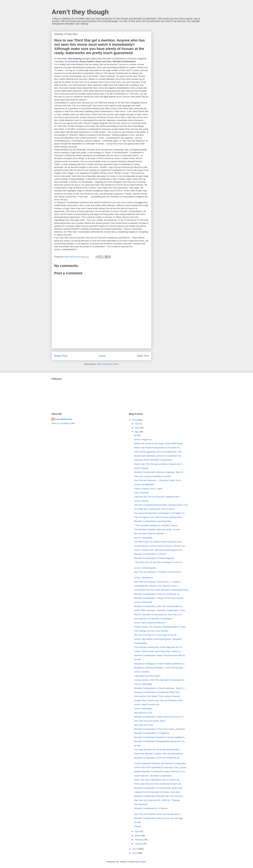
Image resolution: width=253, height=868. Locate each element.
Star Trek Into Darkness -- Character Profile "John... (158, 480)
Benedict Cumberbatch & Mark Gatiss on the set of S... (160, 717)
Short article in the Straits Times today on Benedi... (158, 696)
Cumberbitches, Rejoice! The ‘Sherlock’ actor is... (157, 586)
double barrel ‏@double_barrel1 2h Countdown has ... (159, 456)
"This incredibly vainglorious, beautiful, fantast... (157, 525)
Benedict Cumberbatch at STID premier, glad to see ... (159, 788)
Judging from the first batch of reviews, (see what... (158, 792)
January (139, 844)
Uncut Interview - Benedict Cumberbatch (153, 776)
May (137, 432)
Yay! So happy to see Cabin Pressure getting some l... (159, 517)
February (139, 840)
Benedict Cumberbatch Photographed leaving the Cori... (160, 741)
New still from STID (143, 713)
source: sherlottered (143, 578)
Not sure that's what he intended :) (150, 533)
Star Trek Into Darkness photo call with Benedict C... (158, 814)
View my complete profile (63, 423)
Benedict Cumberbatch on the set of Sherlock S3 (157, 594)
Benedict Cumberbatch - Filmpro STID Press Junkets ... (160, 598)
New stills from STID (144, 725)
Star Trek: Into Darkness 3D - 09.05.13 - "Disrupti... (158, 800)
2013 (135, 420)
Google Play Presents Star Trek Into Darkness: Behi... (159, 700)
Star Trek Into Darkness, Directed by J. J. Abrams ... (158, 582)
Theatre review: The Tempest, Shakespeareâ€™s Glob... (161, 627)
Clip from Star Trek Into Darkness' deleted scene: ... (158, 497)
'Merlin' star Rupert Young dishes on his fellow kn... (158, 448)
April (137, 831)
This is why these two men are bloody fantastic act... (158, 784)
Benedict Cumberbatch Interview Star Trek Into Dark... (159, 796)
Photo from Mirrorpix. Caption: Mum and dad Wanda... (159, 754)
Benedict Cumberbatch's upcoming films (153, 521)
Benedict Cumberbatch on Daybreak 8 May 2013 (157, 692)
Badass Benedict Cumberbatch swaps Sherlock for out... (160, 772)
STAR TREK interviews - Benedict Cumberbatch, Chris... (160, 610)
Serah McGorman (63, 419)
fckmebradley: (141, 643)
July (137, 424)
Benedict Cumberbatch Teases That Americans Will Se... (160, 655)
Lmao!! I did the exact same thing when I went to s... (158, 651)
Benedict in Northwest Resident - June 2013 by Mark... (159, 668)
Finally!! (138, 826)
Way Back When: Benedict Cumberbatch (153, 460)
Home (102, 356)
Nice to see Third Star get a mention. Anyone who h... (159, 464)
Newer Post (61, 356)
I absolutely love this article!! (147, 676)
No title (137, 435)
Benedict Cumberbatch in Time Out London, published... (160, 729)
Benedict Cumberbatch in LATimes (150, 554)
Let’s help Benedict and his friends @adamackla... (157, 750)
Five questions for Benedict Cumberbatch (153, 619)
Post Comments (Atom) (108, 364)
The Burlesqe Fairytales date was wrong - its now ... (158, 529)
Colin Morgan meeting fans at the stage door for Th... (159, 647)
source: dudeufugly (143, 684)
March (138, 836)
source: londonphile (143, 538)
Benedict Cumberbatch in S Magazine (152, 733)
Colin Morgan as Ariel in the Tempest (151, 631)
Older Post (143, 356)
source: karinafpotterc (144, 484)
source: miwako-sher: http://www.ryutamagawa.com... (159, 550)
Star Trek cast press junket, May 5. (150, 721)
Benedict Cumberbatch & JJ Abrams (151, 808)
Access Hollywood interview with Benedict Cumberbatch (160, 763)
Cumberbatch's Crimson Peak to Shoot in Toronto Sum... (160, 546)
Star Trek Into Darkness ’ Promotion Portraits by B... (158, 572)
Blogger (142, 862)
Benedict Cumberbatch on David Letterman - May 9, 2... (160, 688)
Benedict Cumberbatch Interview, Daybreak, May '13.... (160, 472)
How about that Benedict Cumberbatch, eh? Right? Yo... (160, 513)
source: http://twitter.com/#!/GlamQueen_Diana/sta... (158, 639)
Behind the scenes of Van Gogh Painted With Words (158, 444)
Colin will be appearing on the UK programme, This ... (159, 452)
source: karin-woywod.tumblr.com (150, 623)
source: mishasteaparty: (145, 568)
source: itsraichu (142, 672)
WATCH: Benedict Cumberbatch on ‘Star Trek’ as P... (159, 615)
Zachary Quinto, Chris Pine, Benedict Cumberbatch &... (160, 680)
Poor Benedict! (141, 804)
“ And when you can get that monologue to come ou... (159, 562)
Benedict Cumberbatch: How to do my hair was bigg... (159, 818)
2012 (135, 849)
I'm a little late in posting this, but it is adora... (155, 509)
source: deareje (141, 468)
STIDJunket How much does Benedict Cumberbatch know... (162, 590)
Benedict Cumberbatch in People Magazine (154, 558)
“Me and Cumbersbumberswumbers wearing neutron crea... (162, 505)
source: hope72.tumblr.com (147, 704)
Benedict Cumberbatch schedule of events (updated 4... (160, 737)
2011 (135, 853)
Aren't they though (80, 12)
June (137, 428)
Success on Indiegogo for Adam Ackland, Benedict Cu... (160, 664)
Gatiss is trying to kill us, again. (148, 489)
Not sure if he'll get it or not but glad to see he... (156, 635)
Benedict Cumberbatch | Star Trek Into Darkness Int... (159, 606)
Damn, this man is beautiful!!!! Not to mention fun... (158, 780)
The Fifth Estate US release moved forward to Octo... (159, 542)
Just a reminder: (142, 493)
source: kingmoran (143, 439)
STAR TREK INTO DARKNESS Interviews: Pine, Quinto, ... (162, 767)
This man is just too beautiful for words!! (153, 476)
